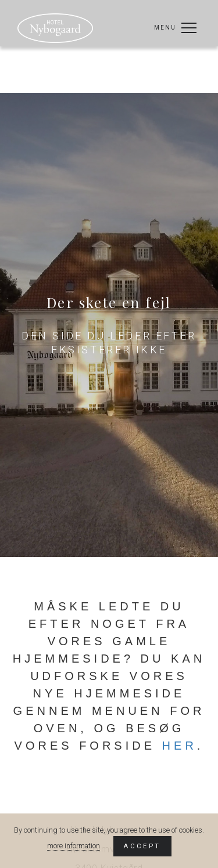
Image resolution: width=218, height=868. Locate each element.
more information (74, 846)
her (180, 746)
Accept (142, 846)
